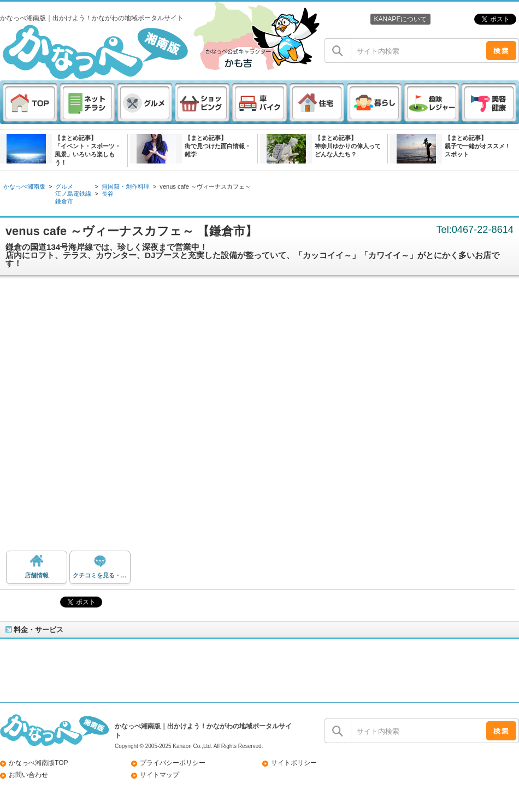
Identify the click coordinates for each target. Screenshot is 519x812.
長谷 (108, 194)
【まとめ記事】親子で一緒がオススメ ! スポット (477, 146)
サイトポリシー (294, 763)
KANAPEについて (400, 19)
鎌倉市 (64, 201)
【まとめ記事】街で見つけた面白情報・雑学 (218, 146)
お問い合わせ (28, 775)
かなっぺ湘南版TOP (39, 763)
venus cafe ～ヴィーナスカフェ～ (205, 186)
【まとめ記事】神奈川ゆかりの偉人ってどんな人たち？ (348, 146)
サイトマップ (160, 775)
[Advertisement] (125, 417)
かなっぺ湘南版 (24, 186)
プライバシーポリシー (173, 763)
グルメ (64, 186)
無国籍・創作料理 (126, 186)
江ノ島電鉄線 (73, 194)
